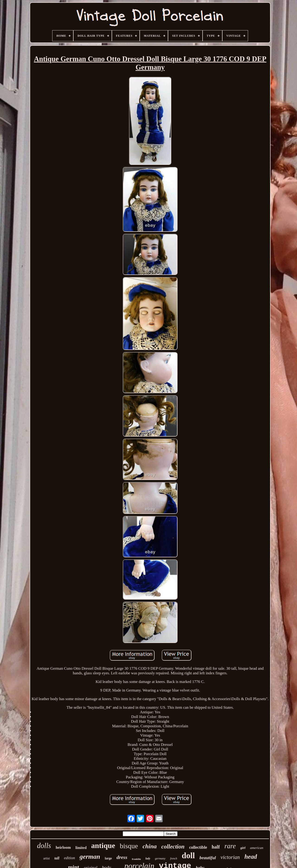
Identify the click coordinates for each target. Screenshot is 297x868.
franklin (136, 859)
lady (148, 858)
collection (173, 847)
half (216, 847)
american (257, 848)
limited (81, 848)
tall (57, 858)
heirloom (63, 847)
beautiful (208, 858)
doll (188, 856)
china (150, 846)
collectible (198, 847)
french (174, 858)
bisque (129, 846)
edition (69, 858)
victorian (230, 857)
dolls (44, 846)
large (108, 858)
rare (230, 846)
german (90, 857)
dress (122, 857)
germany (160, 858)
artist (46, 858)
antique (103, 845)
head (251, 857)
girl (243, 848)
